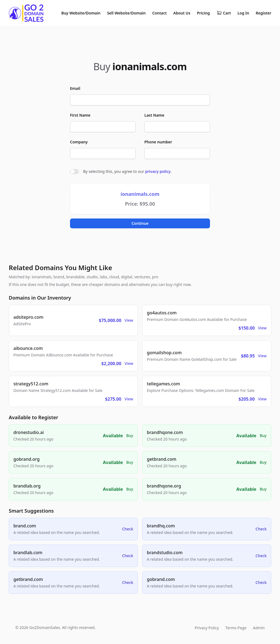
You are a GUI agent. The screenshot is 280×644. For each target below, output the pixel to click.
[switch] (74, 172)
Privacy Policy (207, 628)
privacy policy (158, 171)
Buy (130, 435)
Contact (160, 13)
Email (75, 88)
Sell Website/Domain (126, 13)
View (129, 320)
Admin (259, 628)
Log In (243, 13)
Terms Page (236, 628)
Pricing (203, 13)
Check (128, 529)
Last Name (154, 115)
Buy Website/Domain (81, 13)
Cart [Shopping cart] (224, 13)
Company (79, 142)
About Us (182, 13)
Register (263, 13)
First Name (80, 115)
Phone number (158, 142)
